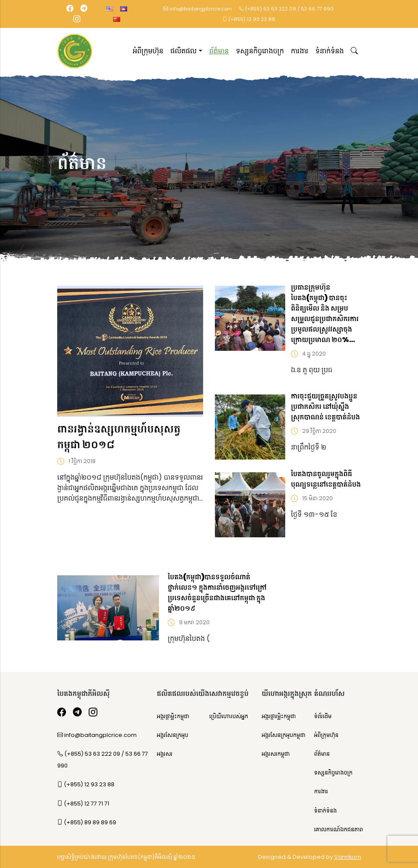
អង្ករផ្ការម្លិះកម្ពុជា (279, 716)
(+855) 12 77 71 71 (83, 804)
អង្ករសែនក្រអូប (173, 735)
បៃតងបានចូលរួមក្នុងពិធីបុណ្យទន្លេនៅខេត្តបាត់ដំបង (326, 479)
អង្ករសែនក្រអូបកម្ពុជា (283, 735)
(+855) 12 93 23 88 (249, 19)
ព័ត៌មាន (219, 51)
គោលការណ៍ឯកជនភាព (339, 829)
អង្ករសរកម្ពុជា (276, 754)
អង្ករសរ (165, 754)
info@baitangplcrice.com (198, 9)
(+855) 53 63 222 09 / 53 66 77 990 (286, 9)
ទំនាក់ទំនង (330, 51)
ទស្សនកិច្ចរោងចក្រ (260, 51)
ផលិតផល (183, 51)
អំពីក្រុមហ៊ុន (148, 51)
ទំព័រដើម (323, 716)
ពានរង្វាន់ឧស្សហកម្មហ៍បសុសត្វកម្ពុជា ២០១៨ (119, 437)
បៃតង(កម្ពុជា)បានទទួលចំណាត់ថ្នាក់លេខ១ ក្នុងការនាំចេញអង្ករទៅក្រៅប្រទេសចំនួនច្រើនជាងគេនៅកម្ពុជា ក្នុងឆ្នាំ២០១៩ (217, 593)
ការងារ (300, 51)
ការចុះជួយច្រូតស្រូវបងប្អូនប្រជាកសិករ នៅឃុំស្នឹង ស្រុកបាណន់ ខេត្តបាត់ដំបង (325, 406)
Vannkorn (348, 857)
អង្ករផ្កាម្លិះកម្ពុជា (173, 716)
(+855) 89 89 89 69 (87, 822)
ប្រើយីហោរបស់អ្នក (229, 716)
